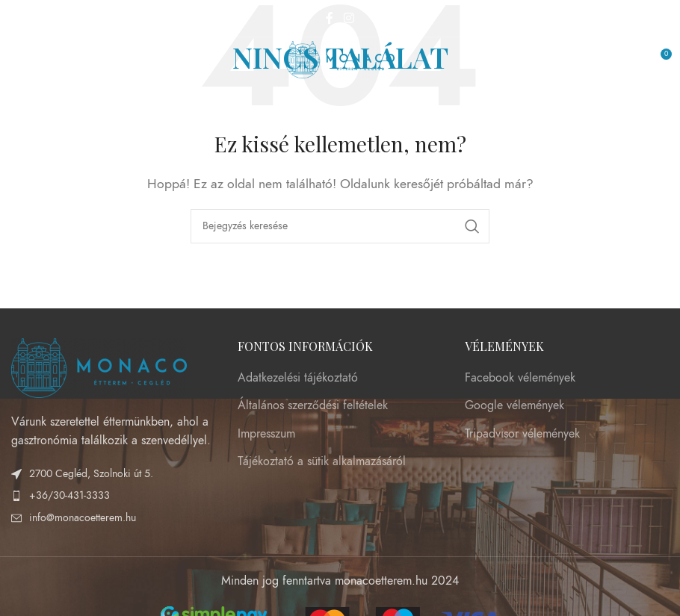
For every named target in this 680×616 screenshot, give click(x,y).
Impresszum (266, 434)
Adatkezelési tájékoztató (298, 378)
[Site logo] (340, 59)
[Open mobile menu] (19, 60)
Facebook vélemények (520, 378)
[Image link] (99, 367)
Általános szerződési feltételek (313, 405)
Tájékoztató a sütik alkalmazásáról (322, 461)
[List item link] (113, 496)
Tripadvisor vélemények (522, 434)
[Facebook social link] (330, 18)
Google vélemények (514, 405)
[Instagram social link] (349, 18)
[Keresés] (340, 226)
